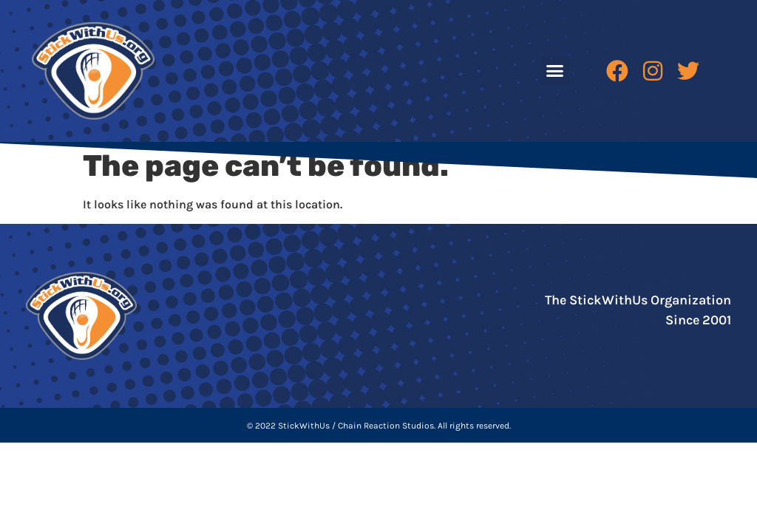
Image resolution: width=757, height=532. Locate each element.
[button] (555, 71)
